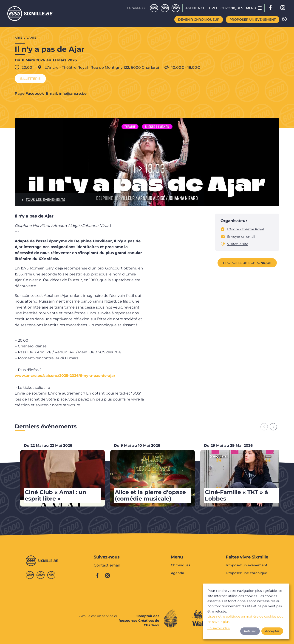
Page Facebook (29, 94)
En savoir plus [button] (219, 628)
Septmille (176, 8)
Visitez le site (238, 244)
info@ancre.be (73, 94)
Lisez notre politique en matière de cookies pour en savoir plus (246, 619)
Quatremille (154, 8)
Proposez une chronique (247, 263)
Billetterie (30, 79)
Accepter (272, 631)
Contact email (107, 565)
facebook (272, 8)
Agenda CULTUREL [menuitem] (202, 8)
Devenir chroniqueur (199, 20)
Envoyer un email (241, 237)
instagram (283, 8)
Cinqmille (165, 8)
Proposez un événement (247, 565)
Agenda (177, 573)
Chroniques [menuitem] (232, 8)
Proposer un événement (253, 20)
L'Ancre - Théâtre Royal (246, 229)
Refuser (250, 631)
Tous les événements (45, 200)
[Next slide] (273, 427)
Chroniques (181, 565)
